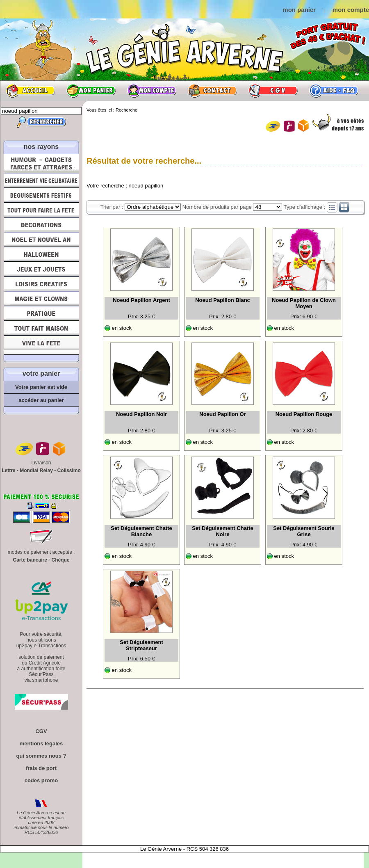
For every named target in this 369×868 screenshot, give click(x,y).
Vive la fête (41, 345)
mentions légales (41, 744)
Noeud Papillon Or (222, 414)
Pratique (41, 313)
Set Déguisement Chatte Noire (223, 531)
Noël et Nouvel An (41, 240)
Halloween (41, 254)
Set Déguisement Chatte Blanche (141, 531)
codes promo (41, 780)
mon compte (351, 10)
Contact (212, 91)
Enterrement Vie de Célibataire (41, 180)
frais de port (41, 768)
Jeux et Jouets (41, 269)
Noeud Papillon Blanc (223, 300)
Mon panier (91, 91)
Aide (334, 91)
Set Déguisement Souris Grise (304, 531)
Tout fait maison (41, 328)
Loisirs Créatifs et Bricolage (41, 284)
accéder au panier (41, 400)
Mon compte (152, 91)
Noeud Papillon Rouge (304, 414)
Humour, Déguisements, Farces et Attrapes (41, 163)
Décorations (41, 225)
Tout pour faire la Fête (41, 210)
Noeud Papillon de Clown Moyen (304, 303)
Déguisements (41, 195)
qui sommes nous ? (41, 756)
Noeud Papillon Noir (141, 414)
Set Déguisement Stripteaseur (141, 645)
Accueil (30, 91)
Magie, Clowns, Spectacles (41, 299)
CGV (273, 91)
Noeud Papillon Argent (141, 300)
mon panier (299, 10)
